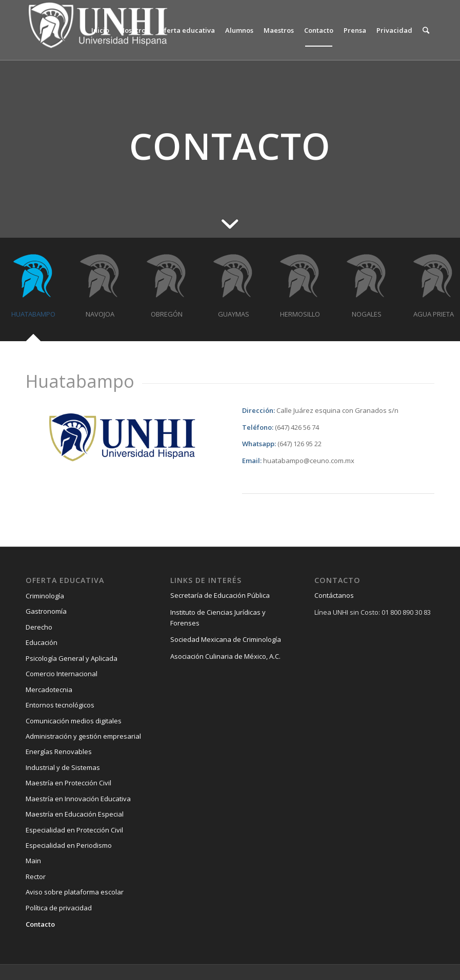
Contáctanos (334, 595)
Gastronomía (46, 611)
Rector (36, 877)
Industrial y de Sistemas (63, 767)
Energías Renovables (59, 752)
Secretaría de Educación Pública (220, 595)
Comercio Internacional (62, 674)
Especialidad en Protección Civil (74, 830)
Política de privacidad (59, 908)
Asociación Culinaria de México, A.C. (225, 656)
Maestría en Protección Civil (68, 783)
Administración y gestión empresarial (83, 736)
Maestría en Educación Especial (75, 814)
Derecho (39, 627)
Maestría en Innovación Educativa (78, 799)
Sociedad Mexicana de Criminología (226, 639)
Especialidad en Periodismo (69, 845)
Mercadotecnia (49, 690)
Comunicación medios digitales (74, 721)
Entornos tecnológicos (60, 705)
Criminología (45, 596)
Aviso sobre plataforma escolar (75, 892)
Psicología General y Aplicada (72, 658)
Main (33, 861)
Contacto (40, 924)
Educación (42, 642)
